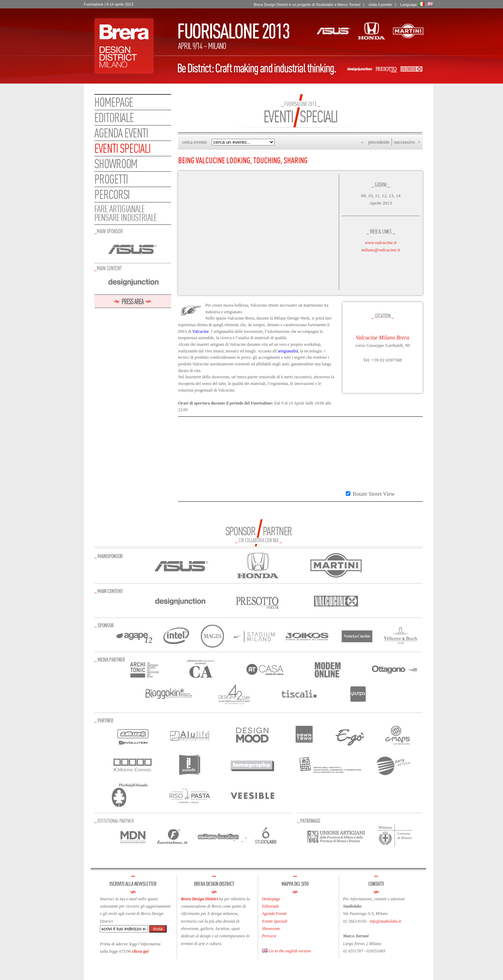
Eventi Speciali (275, 921)
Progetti (111, 179)
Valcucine (200, 331)
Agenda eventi (121, 133)
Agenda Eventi (274, 914)
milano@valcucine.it (381, 250)
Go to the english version (286, 951)
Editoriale (114, 117)
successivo (404, 142)
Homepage (114, 102)
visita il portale (380, 5)
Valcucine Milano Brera (382, 338)
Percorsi (112, 194)
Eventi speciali (122, 148)
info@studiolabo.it (385, 921)
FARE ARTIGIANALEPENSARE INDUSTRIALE (126, 213)
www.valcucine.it (381, 242)
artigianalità (288, 351)
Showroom (116, 164)
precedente (379, 142)
